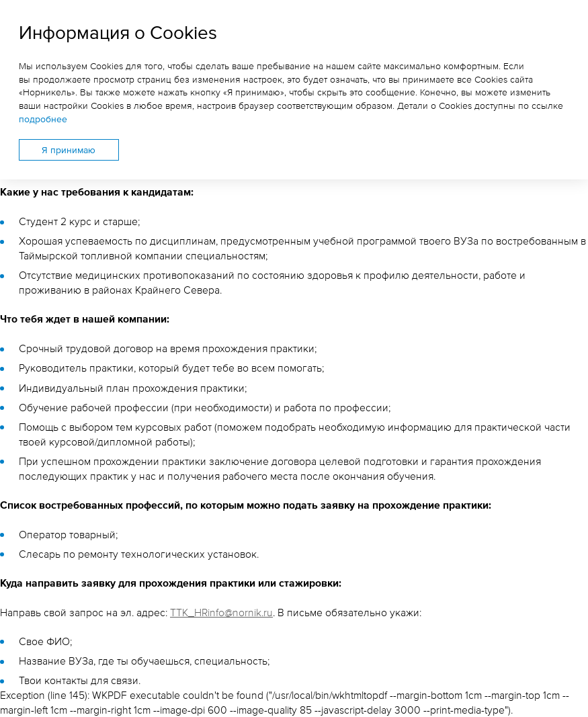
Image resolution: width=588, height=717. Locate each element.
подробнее (43, 119)
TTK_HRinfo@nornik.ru (221, 612)
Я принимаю (69, 150)
